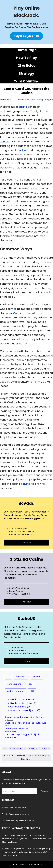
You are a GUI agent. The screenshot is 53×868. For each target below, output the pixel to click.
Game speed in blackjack (17, 729)
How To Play (26, 58)
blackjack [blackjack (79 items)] (21, 677)
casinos (20, 137)
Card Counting (26, 81)
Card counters (22, 313)
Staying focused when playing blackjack (24, 717)
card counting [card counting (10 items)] (14, 684)
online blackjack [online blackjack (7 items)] (15, 691)
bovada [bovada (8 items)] (37, 677)
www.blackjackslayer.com (14, 807)
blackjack (23, 150)
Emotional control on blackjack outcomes (25, 723)
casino (23, 107)
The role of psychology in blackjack (22, 734)
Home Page (27, 50)
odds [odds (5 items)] (31, 684)
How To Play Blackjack (23, 710)
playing (25, 484)
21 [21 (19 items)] (8, 677)
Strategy (26, 73)
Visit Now (27, 542)
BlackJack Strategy (21, 703)
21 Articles (26, 66)
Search (44, 791)
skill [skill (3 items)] (32, 691)
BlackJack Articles (21, 699)
